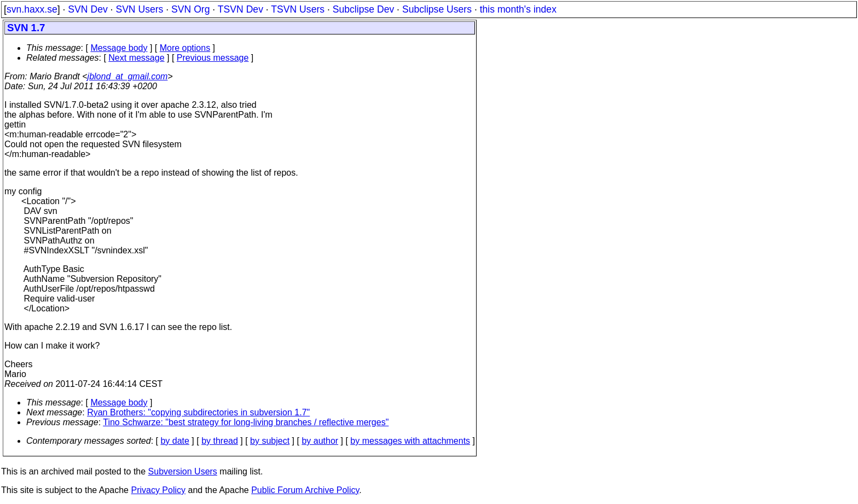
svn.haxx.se (32, 9)
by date (175, 441)
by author (320, 441)
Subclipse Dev (363, 9)
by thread (220, 441)
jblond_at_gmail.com (128, 76)
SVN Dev (88, 9)
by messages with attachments (410, 441)
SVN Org (190, 9)
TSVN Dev (240, 9)
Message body (119, 48)
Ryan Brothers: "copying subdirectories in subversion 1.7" (198, 412)
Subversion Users (183, 471)
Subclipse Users (437, 9)
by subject (270, 441)
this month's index (518, 9)
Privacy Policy (158, 490)
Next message (136, 58)
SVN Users (139, 9)
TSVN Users (298, 9)
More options (185, 48)
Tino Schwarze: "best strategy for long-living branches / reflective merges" (246, 422)
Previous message (213, 58)
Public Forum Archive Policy (305, 490)
